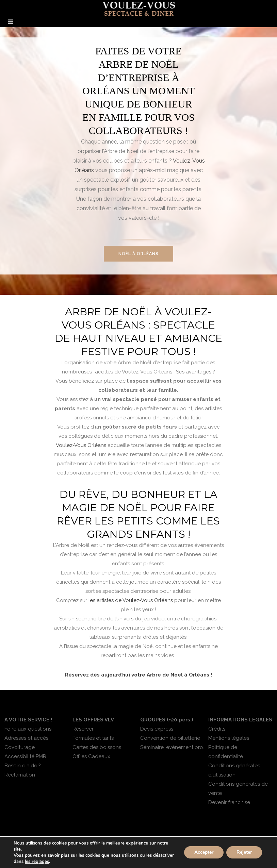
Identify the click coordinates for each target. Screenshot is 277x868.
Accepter (204, 852)
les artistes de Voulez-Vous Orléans (131, 600)
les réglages (37, 862)
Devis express (157, 729)
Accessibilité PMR (25, 756)
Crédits (217, 729)
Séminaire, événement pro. (172, 747)
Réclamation (20, 775)
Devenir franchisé (229, 802)
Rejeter (244, 852)
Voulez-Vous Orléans (81, 445)
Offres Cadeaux (91, 756)
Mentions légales (229, 738)
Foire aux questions (28, 729)
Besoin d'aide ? (23, 766)
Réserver (83, 729)
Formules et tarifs (93, 738)
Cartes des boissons (97, 747)
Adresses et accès (26, 738)
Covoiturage (20, 747)
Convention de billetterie (170, 738)
